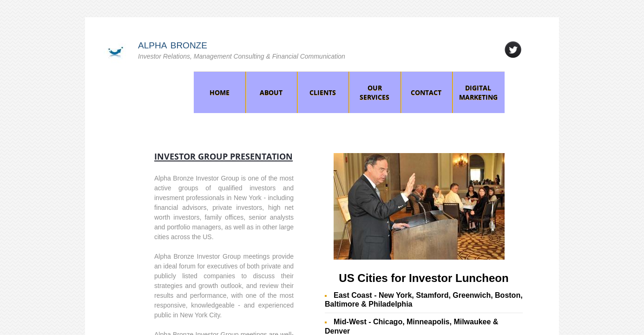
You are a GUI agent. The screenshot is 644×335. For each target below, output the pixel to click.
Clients (323, 92)
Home (220, 92)
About (271, 92)
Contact (426, 92)
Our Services (375, 92)
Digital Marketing (478, 92)
